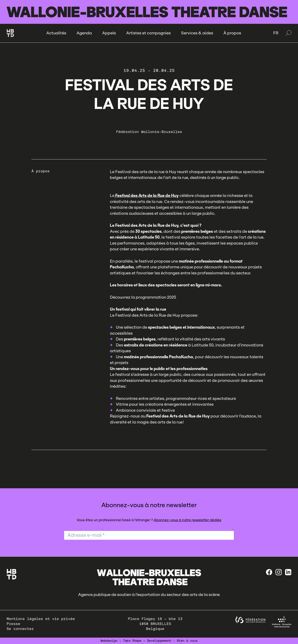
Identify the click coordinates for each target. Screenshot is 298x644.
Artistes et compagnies (148, 33)
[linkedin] (288, 572)
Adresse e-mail (86, 535)
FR (276, 33)
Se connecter (20, 629)
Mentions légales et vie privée (41, 619)
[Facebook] (269, 572)
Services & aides (197, 33)
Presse (13, 624)
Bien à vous (187, 641)
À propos (232, 33)
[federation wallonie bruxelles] (250, 620)
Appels (109, 33)
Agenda (84, 33)
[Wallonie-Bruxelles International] (282, 622)
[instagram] (279, 572)
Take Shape (132, 641)
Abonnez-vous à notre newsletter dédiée (188, 520)
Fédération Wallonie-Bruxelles (149, 132)
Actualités (56, 33)
